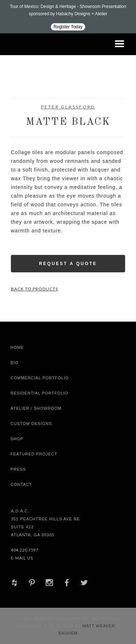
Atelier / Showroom (36, 408)
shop (17, 439)
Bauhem (68, 633)
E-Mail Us (22, 558)
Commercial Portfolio (40, 378)
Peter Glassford (68, 107)
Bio (15, 363)
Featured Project (34, 454)
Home (17, 347)
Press (18, 469)
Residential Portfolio (39, 393)
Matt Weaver (99, 626)
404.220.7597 (25, 550)
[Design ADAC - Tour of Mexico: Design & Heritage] (68, 17)
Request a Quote (68, 264)
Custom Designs (31, 424)
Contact (21, 484)
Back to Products (34, 289)
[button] (120, 44)
